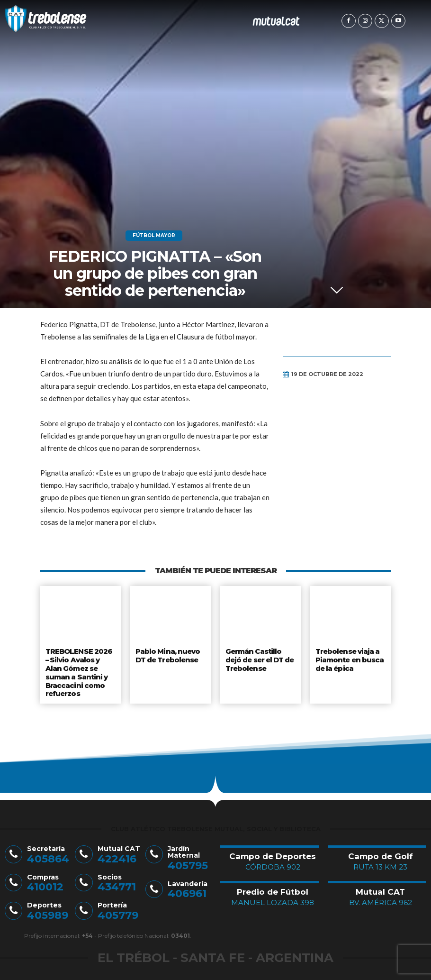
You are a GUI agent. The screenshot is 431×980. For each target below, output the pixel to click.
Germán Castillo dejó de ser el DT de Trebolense (260, 658)
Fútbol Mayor (154, 236)
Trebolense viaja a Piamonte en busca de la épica (349, 658)
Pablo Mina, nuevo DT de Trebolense (167, 655)
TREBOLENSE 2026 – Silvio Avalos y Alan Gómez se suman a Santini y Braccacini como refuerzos (78, 669)
